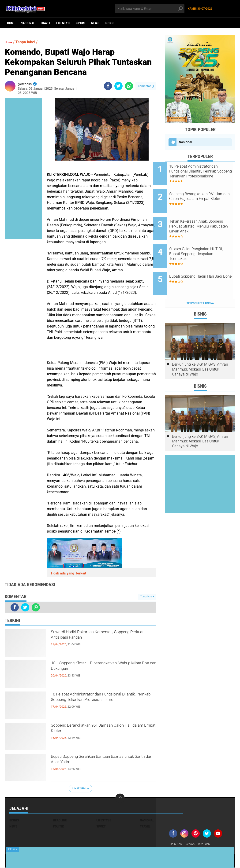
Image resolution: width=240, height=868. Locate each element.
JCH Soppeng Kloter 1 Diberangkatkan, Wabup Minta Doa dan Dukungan (102, 668)
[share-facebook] (108, 86)
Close (13, 849)
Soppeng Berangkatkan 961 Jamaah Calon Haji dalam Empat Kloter (99, 730)
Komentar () (146, 86)
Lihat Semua (81, 789)
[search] (150, 9)
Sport (81, 23)
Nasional (28, 23)
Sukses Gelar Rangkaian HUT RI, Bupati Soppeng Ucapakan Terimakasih (206, 242)
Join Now (177, 844)
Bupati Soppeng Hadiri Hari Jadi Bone (204, 263)
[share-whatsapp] (129, 86)
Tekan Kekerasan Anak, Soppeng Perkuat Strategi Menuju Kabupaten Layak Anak (202, 219)
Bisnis (110, 23)
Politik (58, 826)
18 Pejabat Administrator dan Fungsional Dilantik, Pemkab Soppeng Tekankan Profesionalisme (101, 703)
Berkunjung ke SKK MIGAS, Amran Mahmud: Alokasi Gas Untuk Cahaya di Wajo (200, 350)
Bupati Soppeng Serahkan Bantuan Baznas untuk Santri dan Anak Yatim (99, 761)
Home (11, 23)
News (95, 23)
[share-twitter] (118, 86)
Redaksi (193, 844)
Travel (46, 23)
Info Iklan (208, 844)
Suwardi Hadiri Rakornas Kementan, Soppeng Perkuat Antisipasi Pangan (98, 637)
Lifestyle (64, 23)
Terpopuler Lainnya (200, 284)
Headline (60, 820)
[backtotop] (120, 798)
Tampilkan (147, 597)
